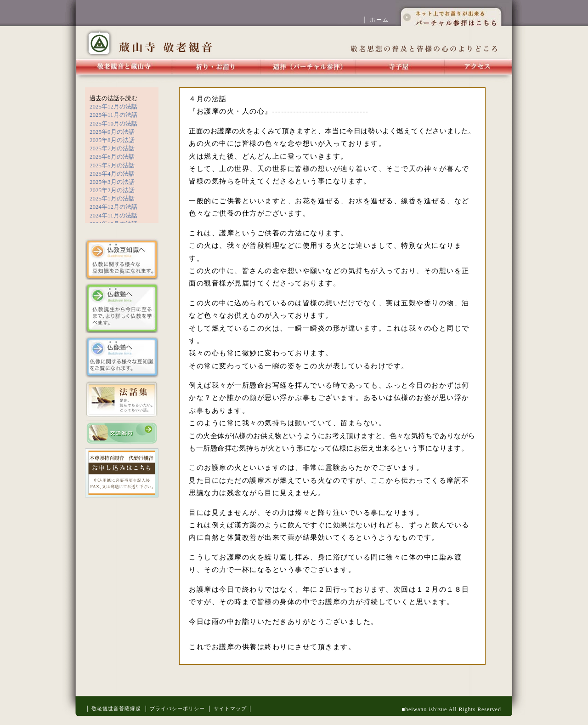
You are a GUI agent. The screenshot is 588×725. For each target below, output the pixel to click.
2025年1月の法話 (112, 198)
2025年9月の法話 (112, 132)
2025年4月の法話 (112, 174)
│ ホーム (379, 20)
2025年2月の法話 (112, 190)
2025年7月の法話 (112, 148)
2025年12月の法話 (113, 106)
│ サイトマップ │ (230, 708)
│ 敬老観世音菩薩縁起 (113, 708)
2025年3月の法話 (112, 182)
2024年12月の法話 (113, 207)
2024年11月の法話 (113, 215)
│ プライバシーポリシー (174, 708)
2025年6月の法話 (112, 157)
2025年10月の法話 (113, 123)
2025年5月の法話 (112, 165)
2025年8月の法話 (112, 140)
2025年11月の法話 (113, 115)
